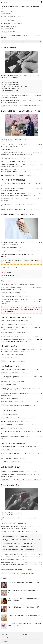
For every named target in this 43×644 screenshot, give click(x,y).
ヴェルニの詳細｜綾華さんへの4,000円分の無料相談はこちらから (19, 573)
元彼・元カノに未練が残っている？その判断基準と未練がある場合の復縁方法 (23, 106)
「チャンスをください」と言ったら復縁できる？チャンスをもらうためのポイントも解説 (24, 600)
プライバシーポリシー (6, 637)
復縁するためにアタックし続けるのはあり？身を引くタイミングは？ (24, 591)
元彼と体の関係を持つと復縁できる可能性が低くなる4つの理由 (20, 405)
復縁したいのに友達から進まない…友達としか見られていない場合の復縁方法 (23, 480)
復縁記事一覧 (5, 635)
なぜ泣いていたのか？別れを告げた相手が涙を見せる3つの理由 (24, 582)
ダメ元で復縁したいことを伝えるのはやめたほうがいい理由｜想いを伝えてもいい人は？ (24, 624)
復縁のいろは (4, 2)
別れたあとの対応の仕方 (6, 14)
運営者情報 (25, 635)
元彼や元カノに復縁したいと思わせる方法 (15, 361)
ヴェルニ (14, 518)
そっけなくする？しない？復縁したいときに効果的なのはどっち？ (24, 615)
